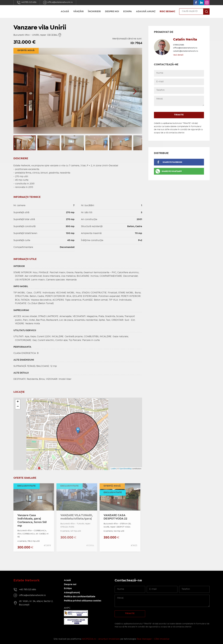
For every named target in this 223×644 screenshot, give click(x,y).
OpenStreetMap (125, 469)
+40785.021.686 (27, 3)
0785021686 (179, 45)
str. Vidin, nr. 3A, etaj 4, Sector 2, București (36, 603)
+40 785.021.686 (27, 590)
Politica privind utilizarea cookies (83, 601)
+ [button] (18, 402)
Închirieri (94, 12)
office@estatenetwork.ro (58, 3)
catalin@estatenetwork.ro (186, 51)
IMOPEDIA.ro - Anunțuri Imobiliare (101, 639)
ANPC (67, 608)
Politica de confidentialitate (80, 597)
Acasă (65, 12)
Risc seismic (167, 12)
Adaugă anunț (146, 12)
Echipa (128, 12)
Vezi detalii (178, 55)
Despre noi (112, 12)
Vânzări (78, 12)
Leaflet (113, 469)
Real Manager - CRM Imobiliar (153, 639)
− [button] (18, 407)
